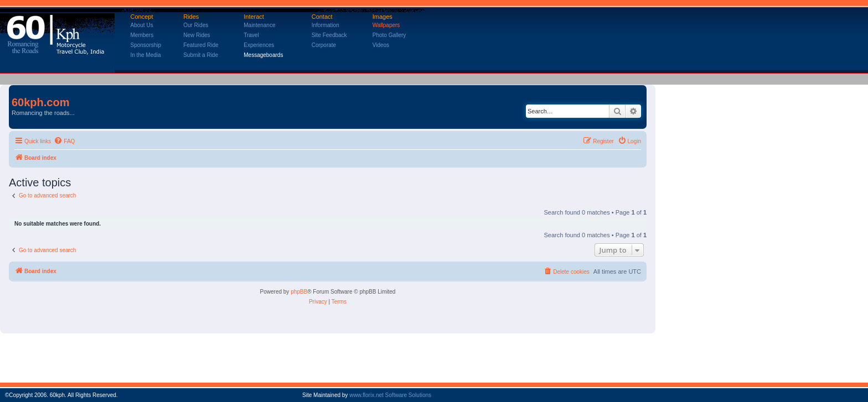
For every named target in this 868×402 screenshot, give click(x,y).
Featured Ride (201, 45)
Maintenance (259, 25)
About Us (142, 25)
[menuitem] (64, 142)
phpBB (299, 292)
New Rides (197, 35)
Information (325, 25)
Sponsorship (146, 45)
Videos (381, 45)
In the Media (146, 55)
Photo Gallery (389, 35)
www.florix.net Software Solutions (390, 395)
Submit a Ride (201, 55)
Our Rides (196, 25)
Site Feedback (329, 35)
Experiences (259, 45)
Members (142, 35)
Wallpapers (386, 25)
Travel (251, 35)
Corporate (324, 45)
